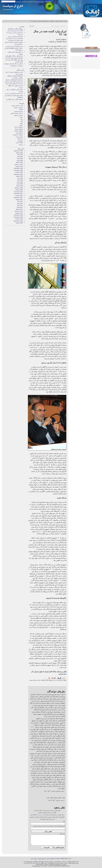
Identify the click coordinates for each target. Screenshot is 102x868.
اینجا (65, 674)
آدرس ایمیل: (61, 826)
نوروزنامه (20, 141)
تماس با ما (34, 859)
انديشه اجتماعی (18, 111)
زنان (22, 119)
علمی (21, 123)
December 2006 (18, 215)
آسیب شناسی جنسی (17, 106)
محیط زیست (19, 137)
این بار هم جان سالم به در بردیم (14, 93)
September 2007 (18, 198)
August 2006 (19, 223)
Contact (58, 859)
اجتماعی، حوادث (18, 108)
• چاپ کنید (32, 26)
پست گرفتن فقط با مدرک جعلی (14, 82)
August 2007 (19, 200)
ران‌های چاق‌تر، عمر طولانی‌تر (14, 99)
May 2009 (20, 159)
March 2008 (20, 186)
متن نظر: (62, 834)
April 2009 (20, 161)
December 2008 (18, 168)
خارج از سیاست (59, 21)
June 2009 (20, 157)
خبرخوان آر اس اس (34, 1)
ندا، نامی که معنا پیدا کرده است (14, 84)
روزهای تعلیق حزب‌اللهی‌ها (15, 29)
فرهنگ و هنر (19, 133)
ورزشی (21, 145)
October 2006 (19, 219)
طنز (22, 121)
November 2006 (18, 217)
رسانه (21, 117)
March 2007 (20, 209)
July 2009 (20, 155)
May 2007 (20, 205)
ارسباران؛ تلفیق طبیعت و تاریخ (14, 80)
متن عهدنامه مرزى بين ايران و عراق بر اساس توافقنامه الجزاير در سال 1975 (14, 48)
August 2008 (19, 176)
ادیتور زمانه (40, 815)
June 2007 (20, 203)
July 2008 (20, 178)
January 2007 (19, 213)
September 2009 (18, 151)
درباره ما (48, 859)
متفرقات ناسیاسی (18, 135)
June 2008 (20, 180)
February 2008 (19, 188)
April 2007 (20, 207)
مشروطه (20, 139)
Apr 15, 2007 (52, 800)
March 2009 (20, 162)
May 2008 (20, 182)
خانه (65, 21)
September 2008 (18, 174)
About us (52, 859)
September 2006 (18, 221)
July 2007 (20, 201)
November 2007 (18, 194)
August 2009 (19, 153)
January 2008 (19, 190)
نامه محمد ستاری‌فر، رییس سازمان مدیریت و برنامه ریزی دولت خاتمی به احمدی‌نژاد (14, 38)
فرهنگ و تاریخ (19, 129)
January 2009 (19, 166)
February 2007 (19, 211)
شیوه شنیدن (41, 859)
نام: (64, 821)
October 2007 (19, 196)
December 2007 (18, 192)
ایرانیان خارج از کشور (17, 113)
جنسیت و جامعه (18, 115)
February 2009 (19, 164)
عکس (21, 125)
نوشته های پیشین (46, 1)
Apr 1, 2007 (47, 791)
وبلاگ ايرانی (19, 143)
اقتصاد (52, 21)
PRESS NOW (64, 859)
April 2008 (20, 184)
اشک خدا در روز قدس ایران (15, 31)
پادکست (24, 1)
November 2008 (18, 170)
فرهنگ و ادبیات (19, 127)
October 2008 (19, 172)
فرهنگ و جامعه (19, 131)
